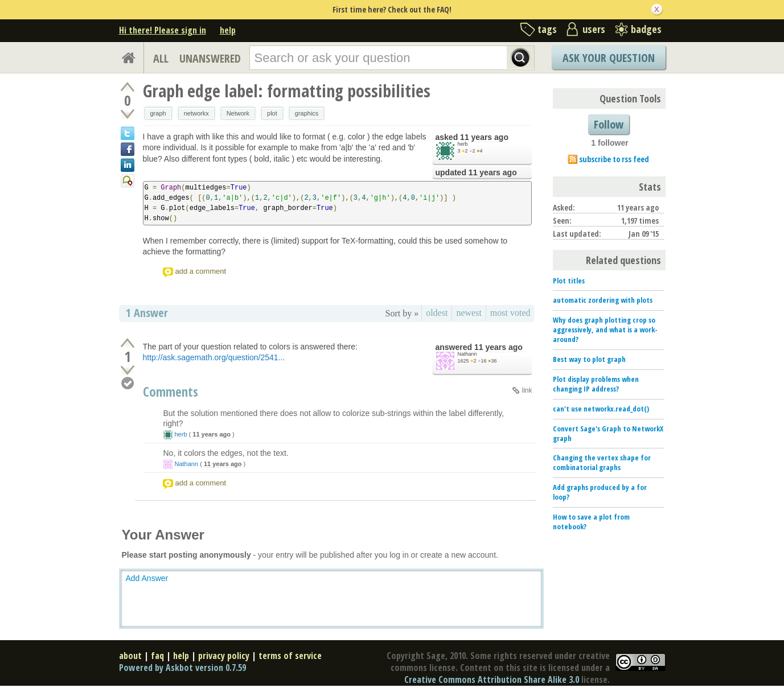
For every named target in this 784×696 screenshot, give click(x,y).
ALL (161, 58)
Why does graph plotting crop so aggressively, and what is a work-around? (605, 330)
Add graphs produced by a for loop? (600, 492)
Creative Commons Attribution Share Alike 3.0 (492, 679)
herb (463, 144)
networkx (196, 113)
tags (547, 29)
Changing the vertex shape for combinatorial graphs (602, 462)
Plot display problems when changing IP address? (596, 384)
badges (646, 29)
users (594, 29)
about (130, 656)
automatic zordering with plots (603, 300)
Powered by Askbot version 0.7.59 (182, 668)
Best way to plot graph (589, 359)
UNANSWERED (210, 58)
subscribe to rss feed (614, 159)
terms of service (290, 656)
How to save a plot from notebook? (591, 522)
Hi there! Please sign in (163, 30)
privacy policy (224, 656)
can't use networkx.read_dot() (601, 409)
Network (238, 113)
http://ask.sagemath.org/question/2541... (214, 357)
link (527, 390)
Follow (609, 124)
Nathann (467, 354)
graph (158, 113)
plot (272, 113)
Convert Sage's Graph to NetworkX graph (608, 433)
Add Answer (147, 578)
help (228, 30)
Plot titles (569, 281)
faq (157, 656)
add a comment (201, 271)
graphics (307, 113)
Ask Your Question (609, 58)
